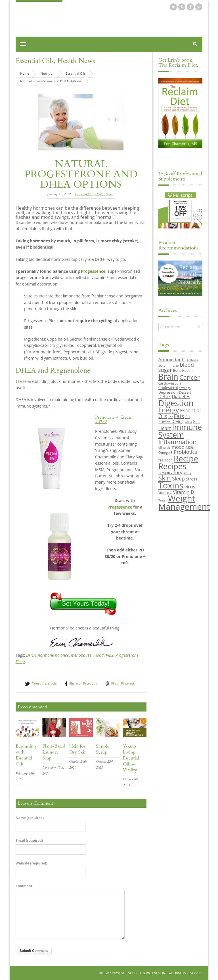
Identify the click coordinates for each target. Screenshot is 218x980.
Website (31, 863)
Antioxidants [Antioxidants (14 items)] (172, 359)
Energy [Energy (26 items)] (169, 410)
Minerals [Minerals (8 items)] (164, 447)
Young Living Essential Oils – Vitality (131, 758)
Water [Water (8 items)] (163, 500)
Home (25, 73)
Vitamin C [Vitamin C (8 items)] (165, 492)
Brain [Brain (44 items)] (168, 376)
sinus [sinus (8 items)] (187, 473)
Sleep (20, 661)
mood (98, 655)
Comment (24, 886)
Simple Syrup (102, 749)
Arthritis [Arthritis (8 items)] (192, 360)
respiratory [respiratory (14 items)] (170, 472)
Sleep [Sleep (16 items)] (178, 478)
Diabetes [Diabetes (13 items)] (181, 396)
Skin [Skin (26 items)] (165, 478)
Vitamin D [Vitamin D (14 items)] (184, 492)
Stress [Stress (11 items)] (191, 479)
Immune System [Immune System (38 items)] (180, 431)
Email (29, 840)
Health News (76, 61)
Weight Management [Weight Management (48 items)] (184, 502)
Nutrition (48, 73)
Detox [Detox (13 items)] (164, 396)
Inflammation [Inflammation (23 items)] (178, 441)
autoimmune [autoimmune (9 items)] (169, 365)
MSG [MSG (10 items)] (190, 447)
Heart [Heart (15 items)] (165, 428)
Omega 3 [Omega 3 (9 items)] (165, 452)
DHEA (31, 655)
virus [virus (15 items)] (190, 487)
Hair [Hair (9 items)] (197, 421)
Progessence (93, 271)
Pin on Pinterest (123, 683)
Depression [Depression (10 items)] (168, 392)
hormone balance (53, 655)
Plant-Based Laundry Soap (54, 752)
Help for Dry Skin (78, 749)
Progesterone (127, 655)
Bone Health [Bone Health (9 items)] (183, 370)
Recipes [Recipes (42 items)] (172, 466)
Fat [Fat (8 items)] (170, 417)
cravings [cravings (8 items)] (185, 388)
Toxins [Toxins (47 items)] (171, 485)
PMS (109, 655)
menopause (81, 655)
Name (30, 818)
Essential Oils (35, 61)
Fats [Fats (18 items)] (179, 416)
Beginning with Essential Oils (26, 755)
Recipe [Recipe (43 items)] (186, 458)
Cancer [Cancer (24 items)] (189, 377)
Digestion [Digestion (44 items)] (176, 403)
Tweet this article (44, 683)
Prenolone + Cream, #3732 (114, 419)
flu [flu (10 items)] (188, 416)
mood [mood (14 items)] (178, 447)
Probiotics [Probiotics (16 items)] (185, 452)
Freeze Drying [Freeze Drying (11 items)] (171, 421)
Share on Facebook (83, 683)
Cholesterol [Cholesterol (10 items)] (168, 387)
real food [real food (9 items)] (165, 460)
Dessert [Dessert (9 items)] (185, 392)
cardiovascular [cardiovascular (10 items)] (171, 383)
